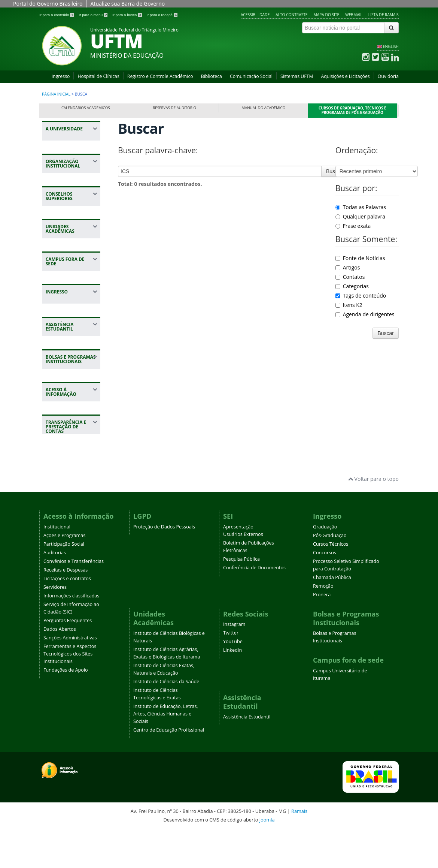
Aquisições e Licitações (345, 76)
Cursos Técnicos (331, 582)
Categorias (352, 286)
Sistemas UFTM (297, 76)
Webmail (354, 15)
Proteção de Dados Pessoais (164, 565)
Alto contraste (291, 15)
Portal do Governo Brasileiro (48, 4)
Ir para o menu (94, 15)
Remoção (323, 624)
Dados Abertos (60, 667)
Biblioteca (212, 76)
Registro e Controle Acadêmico (160, 76)
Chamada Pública (332, 615)
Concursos (325, 590)
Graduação (325, 565)
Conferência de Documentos (254, 605)
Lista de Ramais (384, 15)
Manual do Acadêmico (263, 108)
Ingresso (61, 76)
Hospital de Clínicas (98, 76)
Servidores (55, 625)
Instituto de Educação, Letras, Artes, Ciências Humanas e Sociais (166, 752)
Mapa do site (327, 15)
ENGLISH (391, 46)
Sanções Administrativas (70, 676)
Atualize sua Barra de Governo (127, 4)
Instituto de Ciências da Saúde (166, 720)
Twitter (231, 671)
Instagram (234, 662)
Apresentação (238, 565)
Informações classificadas (71, 634)
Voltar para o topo (373, 517)
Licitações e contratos (67, 616)
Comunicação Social (251, 76)
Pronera (322, 632)
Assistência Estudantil (247, 755)
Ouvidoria (388, 76)
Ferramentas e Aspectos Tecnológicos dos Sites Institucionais (70, 692)
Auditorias (55, 590)
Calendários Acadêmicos (86, 108)
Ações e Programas (64, 573)
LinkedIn (232, 688)
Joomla (267, 858)
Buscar (334, 171)
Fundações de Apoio (66, 708)
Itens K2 (349, 305)
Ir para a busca (127, 15)
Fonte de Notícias (360, 258)
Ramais (299, 849)
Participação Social (64, 582)
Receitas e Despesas (66, 608)
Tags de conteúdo (361, 296)
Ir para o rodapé (162, 15)
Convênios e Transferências (74, 599)
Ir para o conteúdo (57, 15)
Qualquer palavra (360, 216)
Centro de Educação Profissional (169, 768)
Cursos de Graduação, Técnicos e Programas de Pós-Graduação (352, 110)
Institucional (57, 565)
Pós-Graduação (330, 573)
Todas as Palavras (361, 207)
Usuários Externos (243, 572)
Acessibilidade (255, 15)
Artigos (348, 267)
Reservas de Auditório (174, 108)
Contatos (350, 277)
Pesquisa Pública (241, 597)
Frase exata (353, 226)
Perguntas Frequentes (68, 658)
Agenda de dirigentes (365, 314)
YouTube (233, 680)
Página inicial (56, 94)
